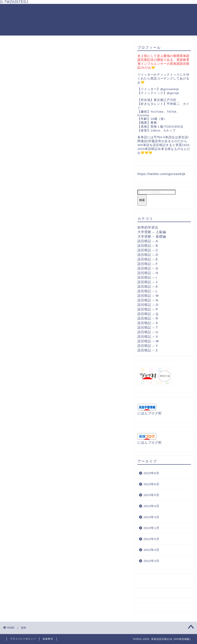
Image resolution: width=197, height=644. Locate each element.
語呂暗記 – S (148, 323)
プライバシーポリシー (23, 639)
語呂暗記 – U (148, 332)
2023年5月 (151, 495)
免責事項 (48, 639)
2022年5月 (151, 539)
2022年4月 (151, 550)
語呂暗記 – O (148, 305)
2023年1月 (151, 528)
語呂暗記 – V (148, 337)
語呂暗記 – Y (148, 346)
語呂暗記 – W (148, 341)
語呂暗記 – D (148, 255)
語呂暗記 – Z (148, 350)
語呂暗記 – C (148, 250)
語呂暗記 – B (148, 246)
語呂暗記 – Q (148, 314)
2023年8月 (151, 473)
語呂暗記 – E (148, 259)
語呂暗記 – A (148, 241)
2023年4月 (151, 506)
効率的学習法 (148, 227)
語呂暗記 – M (148, 296)
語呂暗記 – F (148, 264)
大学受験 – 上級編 (152, 232)
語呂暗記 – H (148, 273)
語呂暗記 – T (148, 327)
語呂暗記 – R (148, 318)
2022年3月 (151, 561)
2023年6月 (151, 484)
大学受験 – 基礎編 (152, 236)
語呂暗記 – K (148, 286)
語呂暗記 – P (148, 309)
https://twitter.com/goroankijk (161, 174)
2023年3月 (151, 517)
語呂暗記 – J (147, 282)
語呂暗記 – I (147, 277)
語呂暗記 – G (148, 268)
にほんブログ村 (150, 413)
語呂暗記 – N (148, 300)
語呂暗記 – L (148, 291)
